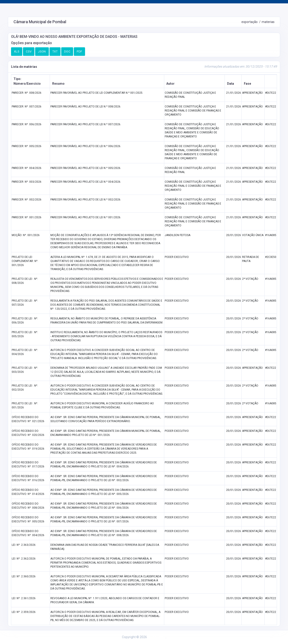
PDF (79, 51)
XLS (17, 51)
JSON (42, 51)
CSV (29, 51)
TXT (55, 51)
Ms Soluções (157, 637)
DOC (67, 51)
